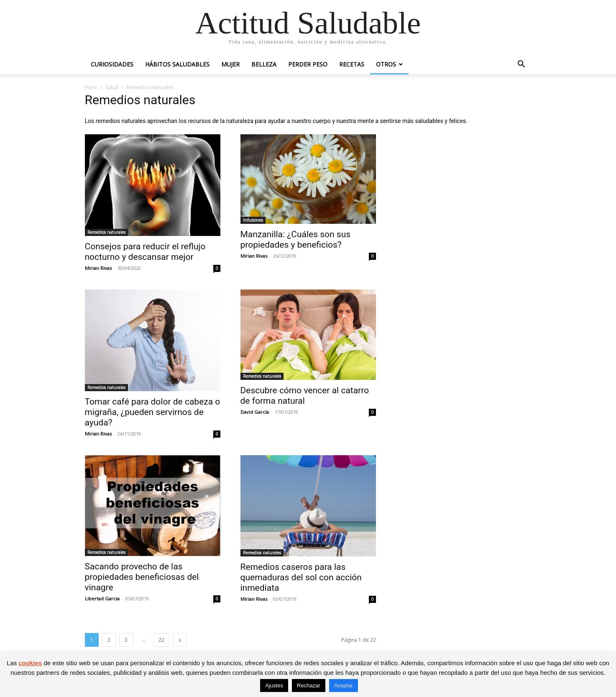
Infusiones (253, 220)
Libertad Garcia (102, 598)
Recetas (352, 64)
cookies (30, 663)
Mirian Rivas (98, 268)
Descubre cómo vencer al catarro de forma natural (305, 396)
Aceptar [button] (344, 685)
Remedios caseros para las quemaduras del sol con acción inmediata (301, 577)
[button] (521, 65)
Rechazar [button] (309, 685)
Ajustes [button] (274, 685)
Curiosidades (112, 64)
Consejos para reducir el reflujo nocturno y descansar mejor (145, 252)
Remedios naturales (106, 232)
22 (161, 640)
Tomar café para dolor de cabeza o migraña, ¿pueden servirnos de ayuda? (153, 412)
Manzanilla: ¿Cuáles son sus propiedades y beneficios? (296, 240)
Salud (112, 87)
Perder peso (308, 64)
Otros (386, 64)
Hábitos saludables (177, 64)
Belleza (264, 64)
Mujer (230, 64)
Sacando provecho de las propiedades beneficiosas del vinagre (142, 577)
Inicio (91, 87)
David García (255, 412)
